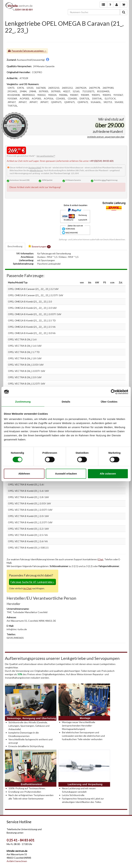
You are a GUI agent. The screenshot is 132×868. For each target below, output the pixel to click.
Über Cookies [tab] (109, 402)
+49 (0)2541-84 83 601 (102, 161)
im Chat (28, 588)
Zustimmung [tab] (23, 402)
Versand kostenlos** (46, 156)
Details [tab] (66, 402)
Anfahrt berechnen (17, 861)
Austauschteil (35, 168)
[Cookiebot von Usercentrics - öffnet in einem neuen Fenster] (113, 392)
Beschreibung (15, 246)
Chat (101, 559)
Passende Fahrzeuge (23, 51)
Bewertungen (39, 246)
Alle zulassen (108, 474)
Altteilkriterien (36, 170)
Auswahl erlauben (66, 474)
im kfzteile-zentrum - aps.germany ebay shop (106, 137)
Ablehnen (24, 474)
